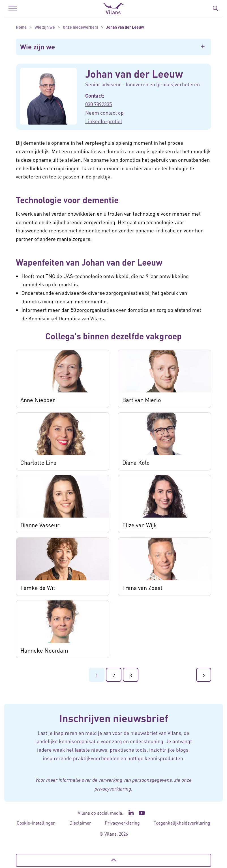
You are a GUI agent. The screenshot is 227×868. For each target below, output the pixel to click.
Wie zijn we (38, 47)
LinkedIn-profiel (104, 121)
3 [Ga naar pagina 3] (131, 675)
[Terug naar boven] (114, 860)
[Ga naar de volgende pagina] (204, 675)
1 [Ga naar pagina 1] (97, 675)
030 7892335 (98, 104)
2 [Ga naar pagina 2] (114, 675)
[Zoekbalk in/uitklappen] (215, 9)
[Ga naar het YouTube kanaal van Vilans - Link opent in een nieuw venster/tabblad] (142, 813)
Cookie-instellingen (36, 823)
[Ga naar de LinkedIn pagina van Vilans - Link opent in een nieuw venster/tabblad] (131, 813)
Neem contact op (104, 113)
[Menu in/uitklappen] (13, 9)
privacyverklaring (113, 789)
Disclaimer (80, 823)
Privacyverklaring (122, 823)
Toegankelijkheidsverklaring (182, 823)
